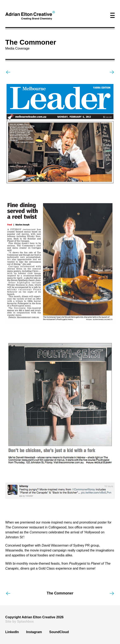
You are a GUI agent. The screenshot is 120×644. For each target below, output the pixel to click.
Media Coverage (17, 48)
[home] (30, 15)
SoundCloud (59, 632)
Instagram (34, 632)
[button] (112, 15)
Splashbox (26, 621)
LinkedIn (12, 632)
